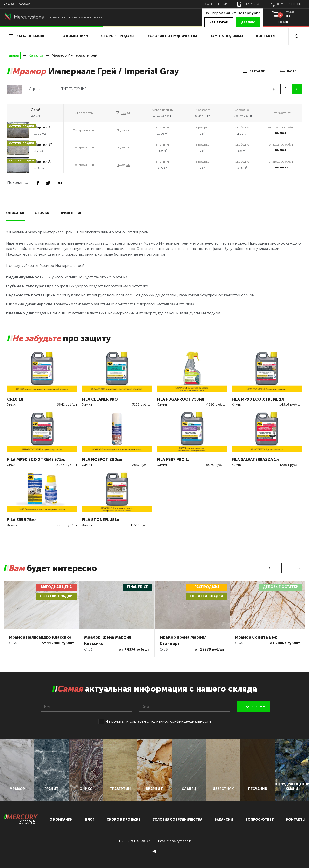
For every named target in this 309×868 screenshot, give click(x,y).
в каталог (254, 71)
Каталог (36, 55)
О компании (61, 819)
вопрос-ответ (260, 819)
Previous (272, 568)
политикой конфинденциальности (180, 721)
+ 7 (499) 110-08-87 (17, 4)
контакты (296, 819)
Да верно (248, 23)
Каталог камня (27, 36)
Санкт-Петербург (217, 4)
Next (296, 568)
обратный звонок (286, 4)
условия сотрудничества (172, 36)
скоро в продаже (118, 36)
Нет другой (219, 23)
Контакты (266, 36)
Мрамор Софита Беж (256, 637)
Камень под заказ (227, 36)
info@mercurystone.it (174, 841)
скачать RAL (249, 4)
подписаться (254, 707)
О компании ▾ (75, 36)
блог (90, 819)
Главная (12, 55)
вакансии (224, 819)
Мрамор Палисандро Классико (40, 637)
